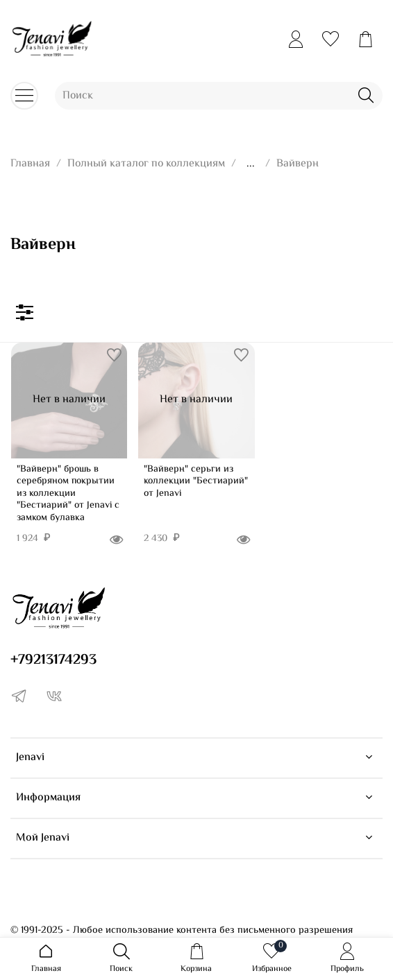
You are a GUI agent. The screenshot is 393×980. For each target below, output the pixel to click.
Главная (30, 164)
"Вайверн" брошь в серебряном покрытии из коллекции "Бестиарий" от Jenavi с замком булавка (68, 494)
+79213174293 (53, 660)
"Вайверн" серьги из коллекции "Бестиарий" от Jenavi (196, 482)
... (251, 164)
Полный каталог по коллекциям (146, 164)
